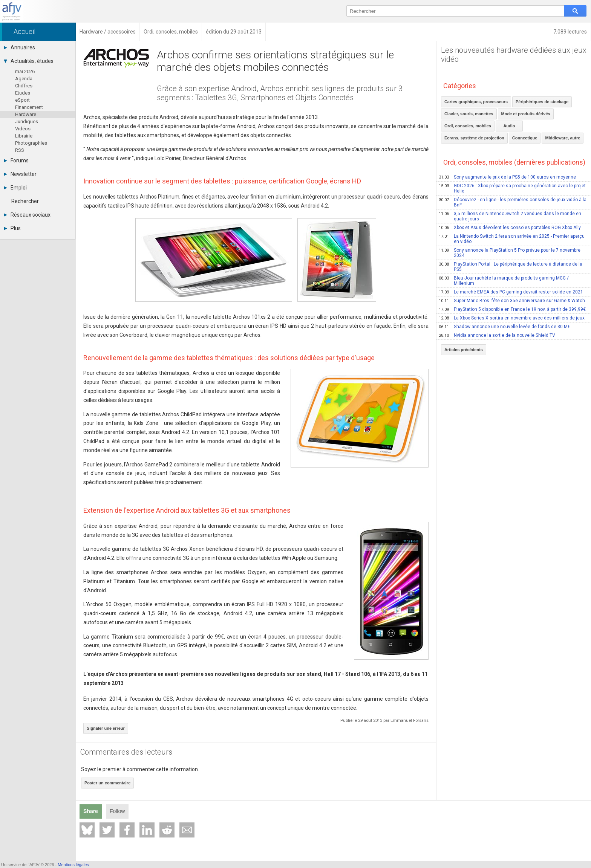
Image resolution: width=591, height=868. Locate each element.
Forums (16, 160)
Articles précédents (464, 350)
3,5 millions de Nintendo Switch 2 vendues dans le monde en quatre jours (510, 216)
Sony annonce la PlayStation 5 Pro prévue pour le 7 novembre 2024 (510, 253)
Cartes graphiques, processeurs (476, 102)
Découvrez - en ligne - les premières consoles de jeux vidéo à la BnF (513, 202)
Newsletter (20, 174)
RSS (20, 150)
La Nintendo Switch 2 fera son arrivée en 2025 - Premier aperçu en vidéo (512, 239)
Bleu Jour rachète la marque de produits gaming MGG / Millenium (504, 281)
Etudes (23, 93)
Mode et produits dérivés (526, 114)
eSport (22, 100)
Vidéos (23, 129)
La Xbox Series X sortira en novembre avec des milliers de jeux (512, 318)
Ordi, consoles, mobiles (468, 126)
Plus (12, 228)
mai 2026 (25, 71)
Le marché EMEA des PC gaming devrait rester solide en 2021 (511, 292)
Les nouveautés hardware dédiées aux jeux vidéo (514, 55)
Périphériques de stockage (542, 102)
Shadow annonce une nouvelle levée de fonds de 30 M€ (504, 327)
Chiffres (24, 86)
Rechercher (25, 201)
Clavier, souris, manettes (469, 114)
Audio (509, 126)
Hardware (26, 114)
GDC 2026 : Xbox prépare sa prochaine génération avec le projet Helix (512, 188)
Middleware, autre (563, 138)
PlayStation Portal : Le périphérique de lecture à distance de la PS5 (511, 267)
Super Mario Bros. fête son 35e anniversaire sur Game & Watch (512, 301)
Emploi (15, 188)
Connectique (525, 138)
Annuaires (19, 47)
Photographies (31, 143)
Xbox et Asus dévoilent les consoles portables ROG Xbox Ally (510, 228)
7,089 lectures (570, 32)
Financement (29, 107)
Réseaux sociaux (27, 215)
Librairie (24, 136)
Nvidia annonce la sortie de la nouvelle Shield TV (497, 335)
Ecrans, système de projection (474, 138)
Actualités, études (29, 61)
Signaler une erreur (106, 728)
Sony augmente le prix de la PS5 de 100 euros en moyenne (507, 177)
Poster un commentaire (107, 783)
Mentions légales (73, 865)
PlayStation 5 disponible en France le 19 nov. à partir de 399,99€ (512, 309)
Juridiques (27, 121)
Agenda (24, 79)
